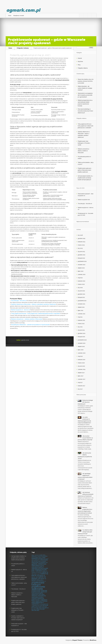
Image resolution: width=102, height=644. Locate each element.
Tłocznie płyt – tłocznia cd (19, 301)
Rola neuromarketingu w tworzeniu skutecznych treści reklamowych (85, 111)
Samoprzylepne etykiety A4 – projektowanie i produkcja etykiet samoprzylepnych (86, 178)
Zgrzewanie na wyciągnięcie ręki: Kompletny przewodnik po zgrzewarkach (85, 95)
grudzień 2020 (82, 333)
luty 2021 (80, 327)
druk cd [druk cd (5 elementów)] (41, 557)
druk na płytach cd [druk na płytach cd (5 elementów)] (36, 560)
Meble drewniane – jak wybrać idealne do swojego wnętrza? (85, 88)
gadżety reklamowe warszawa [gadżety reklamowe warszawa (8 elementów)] (39, 565)
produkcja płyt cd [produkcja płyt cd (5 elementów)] (42, 581)
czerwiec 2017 (81, 379)
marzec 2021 (81, 324)
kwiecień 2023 (81, 242)
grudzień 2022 (81, 255)
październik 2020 (82, 340)
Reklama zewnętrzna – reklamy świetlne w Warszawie (27, 319)
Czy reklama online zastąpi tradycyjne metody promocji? (85, 532)
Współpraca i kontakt (19, 16)
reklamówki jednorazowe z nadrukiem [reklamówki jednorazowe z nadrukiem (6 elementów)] (39, 599)
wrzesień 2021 (81, 304)
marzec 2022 (81, 284)
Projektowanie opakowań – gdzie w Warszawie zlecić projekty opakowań (85, 170)
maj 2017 (80, 382)
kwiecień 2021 (81, 320)
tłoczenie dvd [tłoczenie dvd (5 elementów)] (37, 607)
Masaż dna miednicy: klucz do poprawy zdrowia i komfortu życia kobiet (86, 81)
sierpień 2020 (81, 346)
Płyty (79, 65)
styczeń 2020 (81, 366)
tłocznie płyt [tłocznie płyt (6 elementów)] (35, 610)
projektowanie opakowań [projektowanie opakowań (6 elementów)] (39, 591)
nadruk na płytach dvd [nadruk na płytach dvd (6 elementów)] (39, 579)
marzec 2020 (81, 363)
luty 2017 (80, 389)
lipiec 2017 (81, 376)
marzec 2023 (81, 245)
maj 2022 (80, 278)
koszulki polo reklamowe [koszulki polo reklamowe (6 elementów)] (40, 569)
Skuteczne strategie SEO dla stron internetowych (85, 402)
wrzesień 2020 (82, 343)
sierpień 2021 (81, 307)
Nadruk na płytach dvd (84, 200)
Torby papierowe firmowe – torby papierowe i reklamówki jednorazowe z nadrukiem (36, 314)
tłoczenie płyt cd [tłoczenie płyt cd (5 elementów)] (36, 608)
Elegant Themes (77, 640)
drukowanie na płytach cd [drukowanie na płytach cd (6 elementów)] (39, 562)
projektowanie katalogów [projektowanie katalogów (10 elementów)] (38, 584)
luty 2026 (80, 235)
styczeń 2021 (81, 330)
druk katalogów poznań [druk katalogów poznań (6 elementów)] (38, 558)
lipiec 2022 (81, 271)
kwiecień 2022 (81, 281)
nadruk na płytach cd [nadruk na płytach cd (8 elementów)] (39, 578)
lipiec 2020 (81, 350)
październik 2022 (82, 261)
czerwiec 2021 (81, 314)
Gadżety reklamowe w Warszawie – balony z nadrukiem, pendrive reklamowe (34, 304)
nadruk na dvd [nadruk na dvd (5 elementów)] (37, 574)
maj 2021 (80, 317)
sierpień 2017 (81, 373)
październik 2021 (82, 301)
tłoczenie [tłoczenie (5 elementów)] (40, 605)
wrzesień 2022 (82, 265)
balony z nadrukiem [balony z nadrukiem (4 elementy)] (35, 555)
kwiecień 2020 (81, 360)
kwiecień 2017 (81, 386)
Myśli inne (80, 62)
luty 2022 (80, 288)
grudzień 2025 (81, 238)
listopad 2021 (81, 297)
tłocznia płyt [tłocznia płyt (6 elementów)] (41, 609)
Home (10, 16)
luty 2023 (80, 248)
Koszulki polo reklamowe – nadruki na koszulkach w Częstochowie (30, 325)
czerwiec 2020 (82, 353)
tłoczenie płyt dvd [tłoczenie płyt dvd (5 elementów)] (44, 608)
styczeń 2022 (81, 291)
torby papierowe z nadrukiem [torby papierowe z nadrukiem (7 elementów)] (38, 603)
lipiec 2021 (81, 310)
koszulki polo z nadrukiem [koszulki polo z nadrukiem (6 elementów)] (39, 570)
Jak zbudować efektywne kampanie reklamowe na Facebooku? (86, 494)
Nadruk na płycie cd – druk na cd (21, 310)
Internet (80, 58)
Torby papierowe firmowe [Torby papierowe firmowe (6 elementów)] (39, 601)
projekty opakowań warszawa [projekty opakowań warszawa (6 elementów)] (38, 594)
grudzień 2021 (81, 294)
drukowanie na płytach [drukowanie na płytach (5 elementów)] (41, 561)
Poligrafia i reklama (23, 48)
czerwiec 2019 (82, 369)
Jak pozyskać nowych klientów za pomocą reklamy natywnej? (85, 438)
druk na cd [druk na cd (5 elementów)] (46, 559)
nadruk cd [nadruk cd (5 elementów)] (45, 571)
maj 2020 (80, 356)
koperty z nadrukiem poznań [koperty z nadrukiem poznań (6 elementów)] (38, 568)
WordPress (93, 640)
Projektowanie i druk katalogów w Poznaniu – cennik (84, 143)
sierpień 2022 (81, 268)
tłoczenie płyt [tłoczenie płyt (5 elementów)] (43, 607)
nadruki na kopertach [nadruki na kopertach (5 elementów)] (37, 572)
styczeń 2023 (81, 252)
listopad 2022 (81, 258)
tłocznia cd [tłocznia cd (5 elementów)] (34, 609)
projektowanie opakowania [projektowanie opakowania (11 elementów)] (38, 588)
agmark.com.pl (27, 55)
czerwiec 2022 (82, 274)
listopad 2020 (81, 337)
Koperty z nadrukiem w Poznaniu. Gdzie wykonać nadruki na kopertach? (18, 618)
